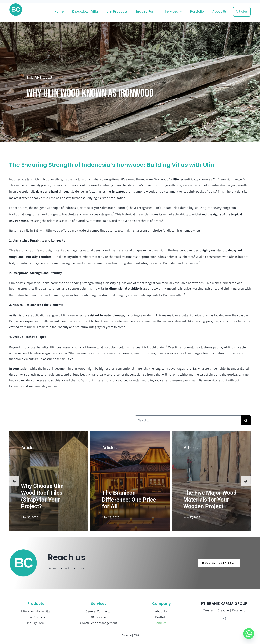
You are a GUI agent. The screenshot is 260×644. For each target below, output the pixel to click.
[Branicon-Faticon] (16, 5)
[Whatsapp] (249, 634)
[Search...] (188, 420)
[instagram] (224, 619)
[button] (14, 481)
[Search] (246, 420)
